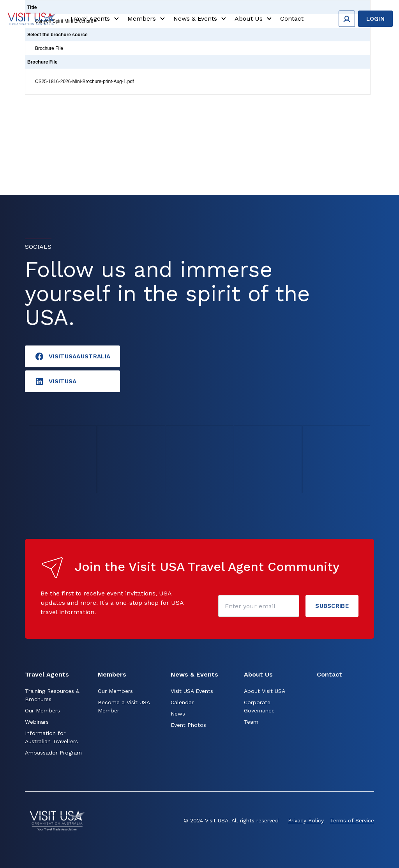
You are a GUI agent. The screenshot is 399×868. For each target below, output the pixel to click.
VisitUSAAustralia (72, 356)
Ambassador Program (53, 753)
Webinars (37, 722)
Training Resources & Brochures (52, 695)
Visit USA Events (192, 691)
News (178, 714)
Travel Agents (95, 19)
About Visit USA (265, 691)
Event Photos (188, 725)
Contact (292, 19)
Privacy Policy (306, 820)
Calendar (182, 702)
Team (251, 722)
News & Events (201, 19)
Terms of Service (352, 820)
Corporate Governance (259, 706)
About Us (254, 19)
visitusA (56, 381)
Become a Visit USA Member (124, 706)
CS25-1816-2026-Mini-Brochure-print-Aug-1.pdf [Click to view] (84, 81)
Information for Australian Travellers (51, 737)
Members (147, 19)
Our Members (42, 710)
